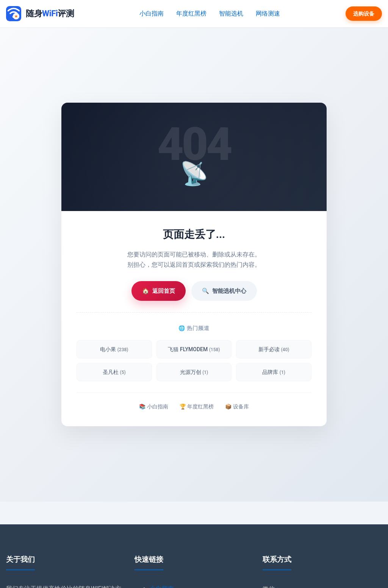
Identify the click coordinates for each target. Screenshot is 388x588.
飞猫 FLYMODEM (194, 349)
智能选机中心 (224, 291)
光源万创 (194, 372)
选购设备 (364, 14)
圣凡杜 (114, 372)
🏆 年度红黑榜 (197, 407)
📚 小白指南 (153, 407)
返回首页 (159, 291)
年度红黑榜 (192, 13)
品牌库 (274, 372)
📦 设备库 (237, 407)
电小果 (114, 349)
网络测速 (266, 13)
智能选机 (231, 13)
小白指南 (153, 13)
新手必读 (274, 349)
